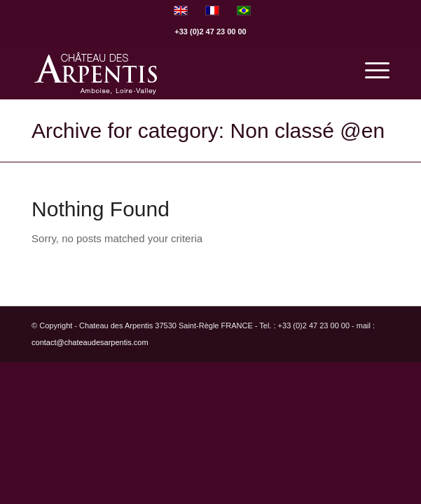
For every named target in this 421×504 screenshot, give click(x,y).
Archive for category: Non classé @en (208, 131)
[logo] (175, 71)
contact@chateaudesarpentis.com (90, 342)
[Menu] (370, 71)
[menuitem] (370, 71)
